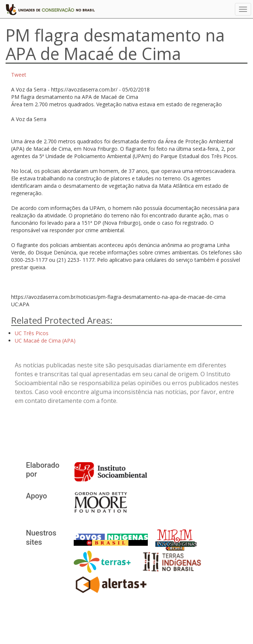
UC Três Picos (32, 333)
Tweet (19, 75)
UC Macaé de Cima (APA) (45, 341)
